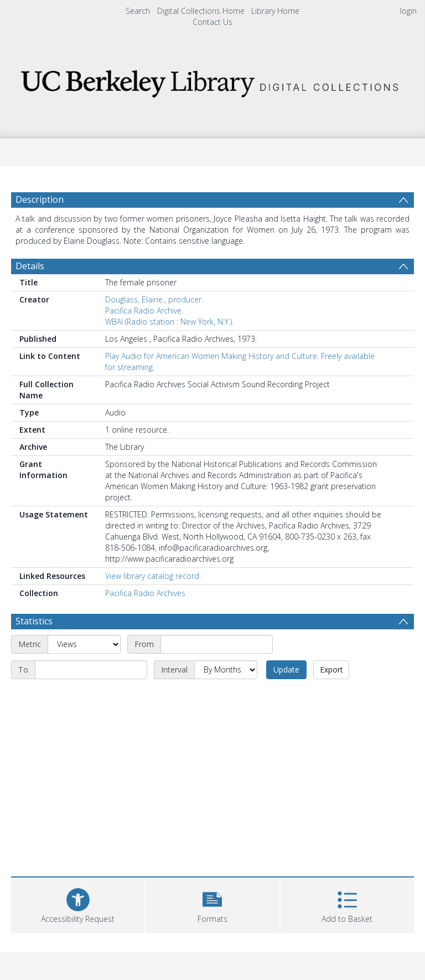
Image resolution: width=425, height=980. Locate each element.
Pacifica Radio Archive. (144, 311)
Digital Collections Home (201, 11)
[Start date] (217, 644)
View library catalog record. (153, 576)
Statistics (34, 621)
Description (40, 199)
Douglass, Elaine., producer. (154, 299)
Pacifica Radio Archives (145, 593)
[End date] (91, 670)
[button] (212, 904)
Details (30, 266)
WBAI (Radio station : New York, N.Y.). (169, 322)
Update (286, 669)
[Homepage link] (212, 81)
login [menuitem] (408, 11)
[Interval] (226, 670)
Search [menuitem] (138, 11)
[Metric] (84, 644)
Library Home (275, 11)
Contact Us (212, 22)
